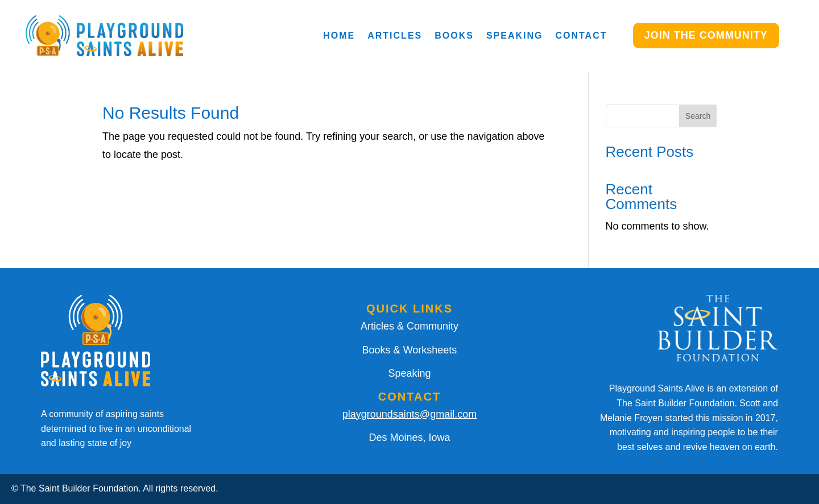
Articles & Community (409, 326)
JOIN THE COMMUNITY (706, 35)
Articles (395, 36)
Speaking (515, 36)
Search (698, 116)
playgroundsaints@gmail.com (409, 414)
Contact (581, 36)
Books (454, 36)
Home (339, 36)
